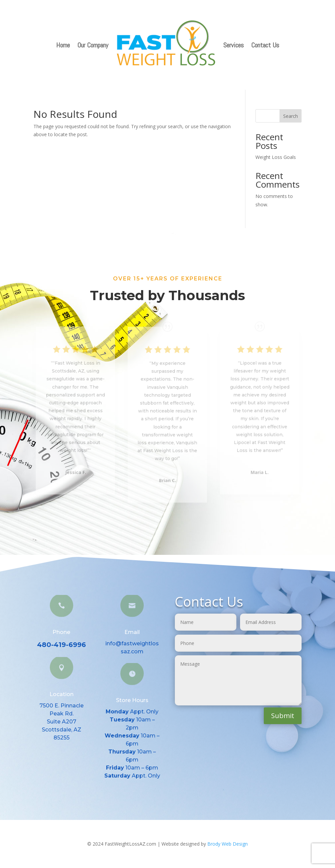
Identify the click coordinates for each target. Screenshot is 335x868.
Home (63, 45)
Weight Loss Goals (276, 157)
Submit (283, 716)
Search (291, 116)
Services (234, 45)
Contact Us (265, 45)
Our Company (93, 45)
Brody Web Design (228, 844)
